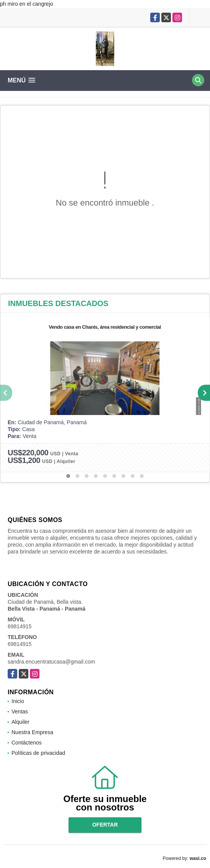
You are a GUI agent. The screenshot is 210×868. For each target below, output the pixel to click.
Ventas (20, 712)
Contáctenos (27, 743)
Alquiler (21, 722)
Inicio (18, 701)
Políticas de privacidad (38, 753)
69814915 (20, 626)
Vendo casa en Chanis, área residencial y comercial (105, 327)
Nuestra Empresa (32, 732)
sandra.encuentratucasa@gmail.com (51, 662)
